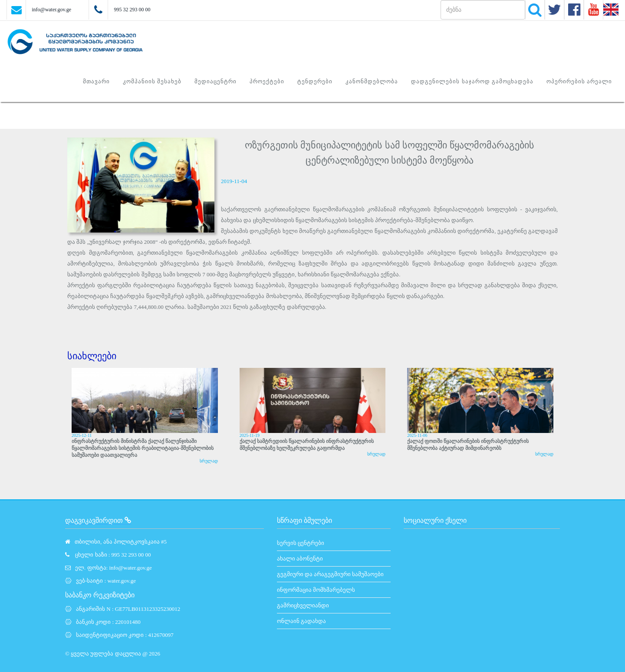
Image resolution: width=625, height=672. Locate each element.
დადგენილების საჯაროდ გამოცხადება (472, 81)
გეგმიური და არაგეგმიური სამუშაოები (331, 574)
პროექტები (267, 81)
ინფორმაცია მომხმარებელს (316, 590)
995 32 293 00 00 (132, 10)
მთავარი (96, 81)
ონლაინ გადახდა (301, 621)
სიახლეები (92, 356)
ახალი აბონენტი (300, 559)
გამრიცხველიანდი (303, 605)
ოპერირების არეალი (579, 81)
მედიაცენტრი (215, 81)
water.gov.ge (122, 581)
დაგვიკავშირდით (98, 520)
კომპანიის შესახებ (152, 81)
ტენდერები (315, 81)
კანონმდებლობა (372, 81)
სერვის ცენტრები (301, 543)
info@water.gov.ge (51, 10)
